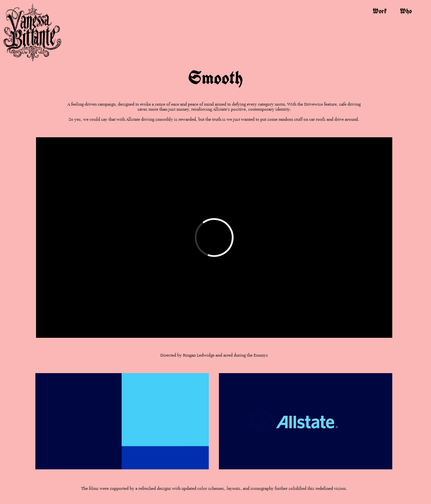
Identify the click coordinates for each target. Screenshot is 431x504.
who (406, 11)
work (380, 11)
